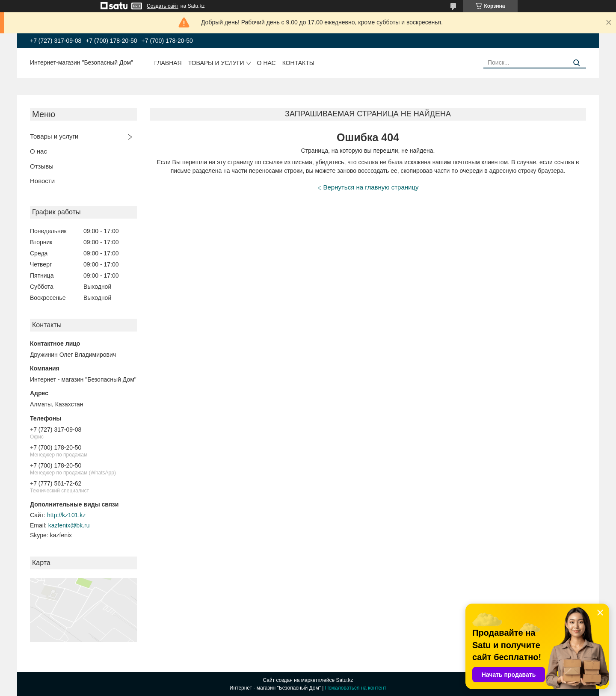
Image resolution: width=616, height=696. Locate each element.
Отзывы (42, 166)
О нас (267, 63)
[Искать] (576, 63)
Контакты (299, 63)
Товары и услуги (216, 63)
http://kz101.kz (66, 515)
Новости (42, 181)
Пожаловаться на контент (356, 688)
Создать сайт (163, 6)
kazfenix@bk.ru (69, 525)
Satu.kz (344, 680)
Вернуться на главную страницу (371, 187)
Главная (168, 63)
